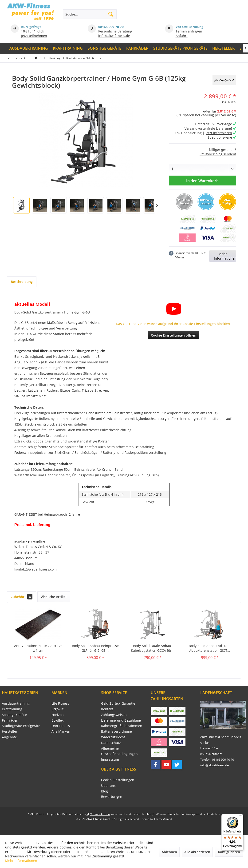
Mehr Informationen (225, 256)
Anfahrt (182, 36)
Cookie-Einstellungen (118, 780)
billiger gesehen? (223, 150)
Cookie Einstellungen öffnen (174, 335)
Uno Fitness (61, 726)
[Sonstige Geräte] (105, 48)
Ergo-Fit (57, 709)
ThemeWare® (163, 819)
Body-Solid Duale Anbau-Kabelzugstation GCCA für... (153, 648)
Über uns (108, 786)
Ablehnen (169, 852)
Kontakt (107, 709)
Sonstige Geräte (14, 715)
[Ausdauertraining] (29, 48)
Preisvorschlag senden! (218, 154)
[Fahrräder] (137, 48)
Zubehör (22, 597)
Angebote (9, 737)
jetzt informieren (219, 133)
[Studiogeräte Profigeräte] (180, 48)
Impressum (110, 759)
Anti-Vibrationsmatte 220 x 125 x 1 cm (38, 648)
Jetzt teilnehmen (34, 36)
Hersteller (10, 731)
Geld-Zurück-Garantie (118, 703)
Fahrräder (10, 720)
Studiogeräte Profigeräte (21, 726)
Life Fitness (60, 703)
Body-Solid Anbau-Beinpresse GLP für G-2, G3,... (95, 648)
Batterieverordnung (117, 731)
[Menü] (240, 817)
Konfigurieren (229, 852)
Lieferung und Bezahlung (121, 720)
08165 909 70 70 (111, 27)
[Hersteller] (224, 48)
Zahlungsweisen (114, 715)
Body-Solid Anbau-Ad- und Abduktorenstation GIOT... (210, 648)
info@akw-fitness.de (114, 36)
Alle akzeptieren (197, 852)
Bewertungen (112, 797)
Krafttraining (12, 709)
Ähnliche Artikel (54, 597)
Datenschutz (111, 743)
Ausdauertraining (16, 703)
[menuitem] (29, 48)
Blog (104, 791)
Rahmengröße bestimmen (122, 726)
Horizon (58, 715)
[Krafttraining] (68, 48)
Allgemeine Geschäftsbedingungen (119, 751)
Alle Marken (61, 731)
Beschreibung (22, 282)
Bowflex (57, 720)
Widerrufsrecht (113, 737)
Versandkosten (100, 814)
